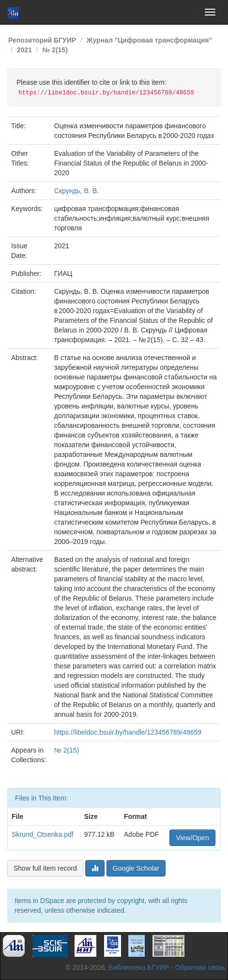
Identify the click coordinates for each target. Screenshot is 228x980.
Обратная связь (200, 967)
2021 (24, 50)
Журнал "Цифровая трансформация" (149, 40)
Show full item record (45, 868)
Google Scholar (136, 868)
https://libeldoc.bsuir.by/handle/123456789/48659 (128, 732)
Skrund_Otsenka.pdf (43, 834)
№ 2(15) (55, 50)
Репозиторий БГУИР (42, 40)
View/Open (192, 838)
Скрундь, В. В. (76, 191)
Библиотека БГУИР (139, 967)
